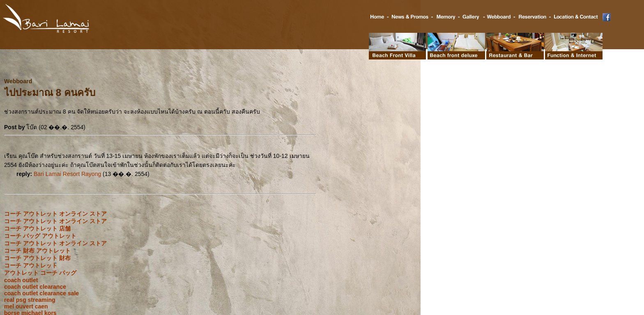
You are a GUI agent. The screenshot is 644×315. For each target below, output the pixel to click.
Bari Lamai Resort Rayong (67, 174)
